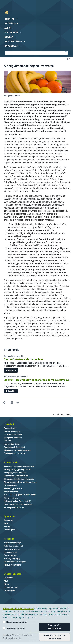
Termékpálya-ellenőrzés (14, 507)
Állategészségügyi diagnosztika (18, 470)
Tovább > (11, 370)
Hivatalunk (9, 424)
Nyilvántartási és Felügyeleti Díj (17, 501)
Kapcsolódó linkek (12, 444)
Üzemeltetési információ (14, 453)
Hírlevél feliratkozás (12, 565)
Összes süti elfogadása (55, 627)
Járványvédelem (11, 485)
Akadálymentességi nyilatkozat (17, 450)
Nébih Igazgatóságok (13, 543)
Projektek (8, 441)
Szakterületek (11, 463)
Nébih (18, 5)
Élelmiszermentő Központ (15, 562)
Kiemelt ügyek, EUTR (13, 489)
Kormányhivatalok (12, 549)
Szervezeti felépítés (12, 431)
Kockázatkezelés (11, 492)
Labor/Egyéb (9, 530)
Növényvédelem (11, 498)
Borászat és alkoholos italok (16, 476)
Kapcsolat (9, 539)
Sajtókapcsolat (10, 552)
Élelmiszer (8, 520)
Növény (7, 527)
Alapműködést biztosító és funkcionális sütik (18, 637)
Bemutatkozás (10, 428)
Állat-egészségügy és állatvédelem (19, 466)
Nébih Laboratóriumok (14, 546)
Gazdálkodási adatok (13, 435)
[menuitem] (36, 19)
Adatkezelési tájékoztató (14, 447)
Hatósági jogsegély (12, 559)
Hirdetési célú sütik (14, 629)
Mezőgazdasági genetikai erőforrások (20, 495)
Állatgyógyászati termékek (15, 473)
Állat (6, 524)
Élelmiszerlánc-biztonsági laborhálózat (21, 482)
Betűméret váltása (69, 59)
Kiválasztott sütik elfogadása (55, 637)
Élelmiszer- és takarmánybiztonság (19, 479)
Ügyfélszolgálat (11, 555)
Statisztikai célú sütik (15, 622)
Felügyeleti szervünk (13, 438)
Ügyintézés (9, 516)
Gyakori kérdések (13, 574)
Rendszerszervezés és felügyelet (18, 504)
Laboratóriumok (11, 587)
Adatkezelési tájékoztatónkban (18, 609)
